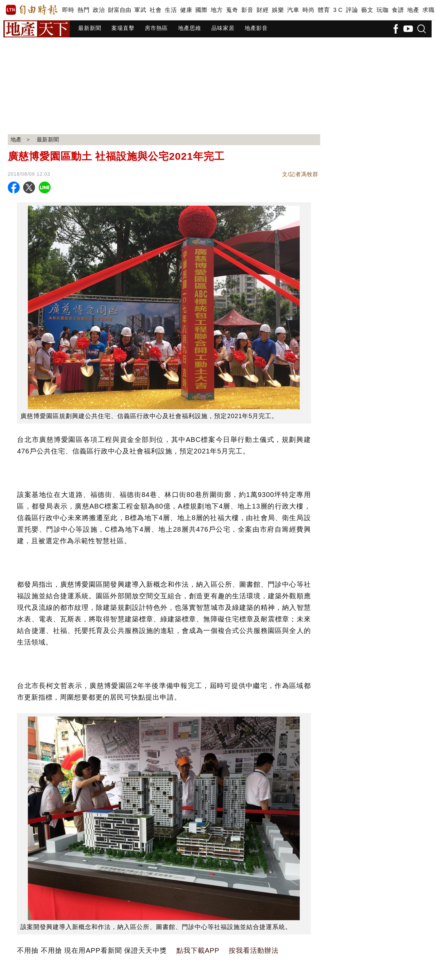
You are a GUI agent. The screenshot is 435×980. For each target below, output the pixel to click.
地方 (217, 10)
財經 (263, 10)
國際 (201, 10)
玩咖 (382, 10)
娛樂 (278, 10)
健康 (186, 10)
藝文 (367, 10)
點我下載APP (198, 950)
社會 (155, 10)
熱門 (83, 10)
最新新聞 (90, 28)
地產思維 (190, 28)
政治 (99, 10)
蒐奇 (232, 10)
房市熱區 (156, 28)
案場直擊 (123, 28)
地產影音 (256, 28)
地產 (413, 10)
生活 (171, 10)
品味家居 (223, 28)
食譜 (398, 10)
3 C (338, 10)
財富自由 (119, 10)
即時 (68, 10)
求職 (428, 10)
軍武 (140, 10)
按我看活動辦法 (254, 950)
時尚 (308, 10)
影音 (247, 10)
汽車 (293, 10)
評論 (352, 10)
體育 (324, 10)
